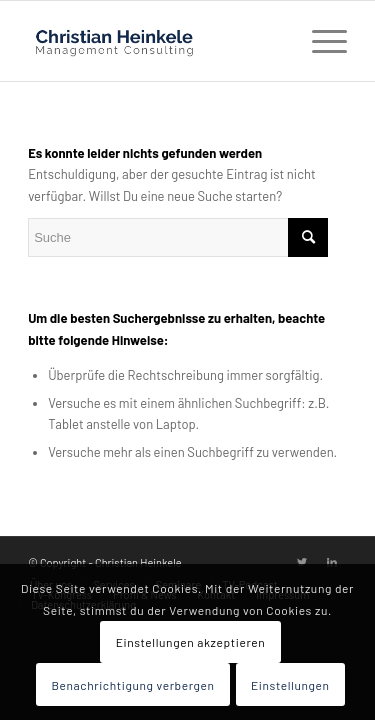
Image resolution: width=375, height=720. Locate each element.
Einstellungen (290, 685)
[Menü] (319, 41)
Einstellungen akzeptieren (191, 642)
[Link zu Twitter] (302, 562)
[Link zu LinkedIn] (332, 562)
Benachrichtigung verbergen (132, 685)
